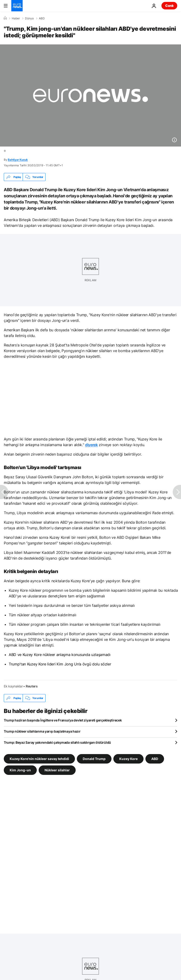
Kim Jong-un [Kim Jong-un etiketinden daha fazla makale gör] (20, 770)
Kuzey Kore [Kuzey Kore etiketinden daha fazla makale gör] (128, 759)
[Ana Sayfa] (5, 18)
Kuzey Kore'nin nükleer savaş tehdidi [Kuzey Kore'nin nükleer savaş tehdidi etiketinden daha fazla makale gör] (39, 759)
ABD (42, 18)
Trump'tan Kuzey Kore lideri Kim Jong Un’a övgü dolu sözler (60, 664)
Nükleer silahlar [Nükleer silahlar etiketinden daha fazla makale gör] (57, 770)
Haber (16, 18)
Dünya (29, 18)
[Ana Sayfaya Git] (17, 6)
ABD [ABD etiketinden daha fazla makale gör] (155, 759)
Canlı (169, 6)
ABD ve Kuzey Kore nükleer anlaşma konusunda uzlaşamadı (60, 655)
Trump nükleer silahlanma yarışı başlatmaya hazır (42, 731)
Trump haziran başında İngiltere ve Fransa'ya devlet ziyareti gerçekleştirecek (63, 720)
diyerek (91, 445)
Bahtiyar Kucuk (18, 160)
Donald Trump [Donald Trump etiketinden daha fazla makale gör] (94, 759)
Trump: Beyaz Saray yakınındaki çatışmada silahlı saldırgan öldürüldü (57, 742)
